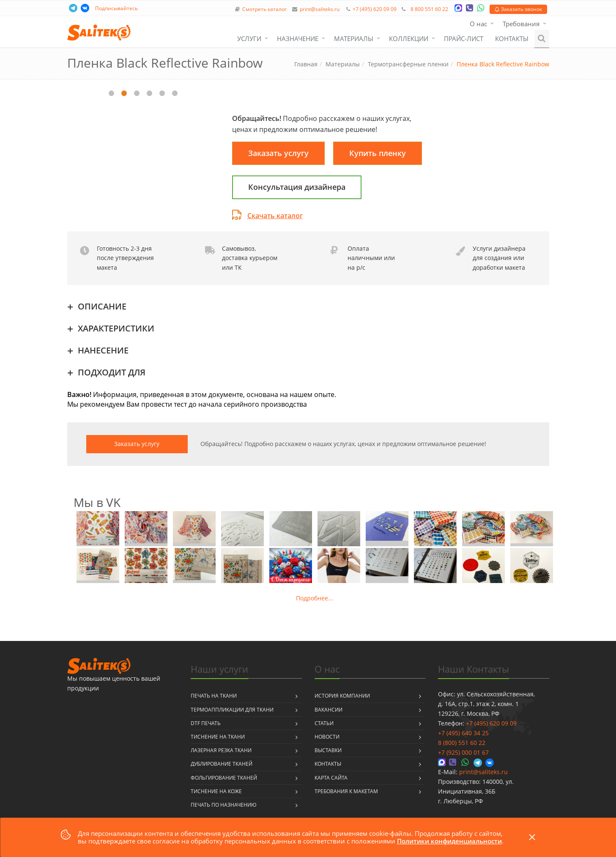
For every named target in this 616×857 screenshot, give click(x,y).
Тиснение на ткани (218, 737)
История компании (342, 696)
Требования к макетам (346, 791)
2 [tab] (124, 93)
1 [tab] (112, 93)
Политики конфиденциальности (449, 841)
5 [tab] (162, 93)
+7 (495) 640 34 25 (463, 733)
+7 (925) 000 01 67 (463, 752)
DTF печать (206, 723)
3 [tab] (137, 93)
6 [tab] (175, 93)
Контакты (512, 38)
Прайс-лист (464, 38)
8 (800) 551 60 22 (462, 743)
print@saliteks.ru (320, 9)
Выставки (328, 750)
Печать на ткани (214, 696)
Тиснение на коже (216, 791)
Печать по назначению (224, 805)
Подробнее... (315, 598)
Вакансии (329, 710)
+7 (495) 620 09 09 (375, 9)
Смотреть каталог (264, 9)
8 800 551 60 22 (429, 9)
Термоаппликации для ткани (232, 710)
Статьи (324, 723)
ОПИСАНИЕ (102, 307)
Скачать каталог (267, 216)
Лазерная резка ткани (221, 750)
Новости (327, 737)
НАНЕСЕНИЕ (103, 350)
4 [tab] (150, 93)
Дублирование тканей (222, 764)
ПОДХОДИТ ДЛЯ (112, 372)
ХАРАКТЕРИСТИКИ (116, 329)
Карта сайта (331, 778)
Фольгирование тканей (224, 778)
